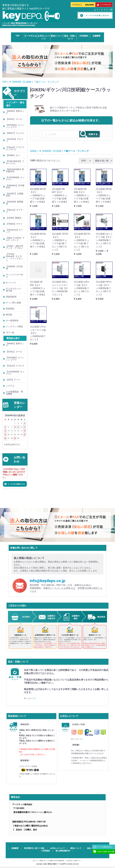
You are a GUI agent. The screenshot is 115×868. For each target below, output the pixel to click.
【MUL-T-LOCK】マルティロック (15, 239)
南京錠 (9, 315)
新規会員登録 (89, 5)
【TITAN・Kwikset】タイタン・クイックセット (14, 257)
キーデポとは (31, 36)
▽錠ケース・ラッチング (46, 82)
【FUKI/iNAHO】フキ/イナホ (15, 162)
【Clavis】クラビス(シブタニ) (15, 148)
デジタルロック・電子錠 (14, 290)
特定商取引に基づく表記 (34, 848)
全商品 (33, 151)
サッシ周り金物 (13, 303)
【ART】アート (13, 380)
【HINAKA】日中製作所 (15, 187)
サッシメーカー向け (14, 276)
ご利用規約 (83, 36)
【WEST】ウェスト (15, 133)
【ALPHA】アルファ (15, 140)
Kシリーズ (11, 283)
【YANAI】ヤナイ (14, 224)
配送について (57, 36)
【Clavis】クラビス (15, 366)
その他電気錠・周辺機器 (14, 393)
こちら (33, 698)
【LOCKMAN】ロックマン (15, 179)
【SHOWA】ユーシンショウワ (15, 126)
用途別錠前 (11, 297)
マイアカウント (77, 5)
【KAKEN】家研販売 (15, 203)
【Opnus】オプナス (14, 211)
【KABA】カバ (13, 155)
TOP (17, 36)
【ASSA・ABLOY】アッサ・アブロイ (15, 247)
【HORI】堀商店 (14, 218)
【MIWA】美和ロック (15, 112)
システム (10, 386)
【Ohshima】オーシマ (14, 231)
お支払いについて (57, 848)
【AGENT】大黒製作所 (15, 195)
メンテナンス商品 (14, 327)
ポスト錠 (10, 332)
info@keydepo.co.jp (47, 581)
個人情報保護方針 (63, 851)
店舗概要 (96, 36)
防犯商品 (10, 309)
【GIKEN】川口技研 (14, 268)
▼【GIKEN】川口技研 (20, 82)
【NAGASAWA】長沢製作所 (15, 170)
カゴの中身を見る (104, 5)
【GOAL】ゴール (14, 119)
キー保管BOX (12, 321)
